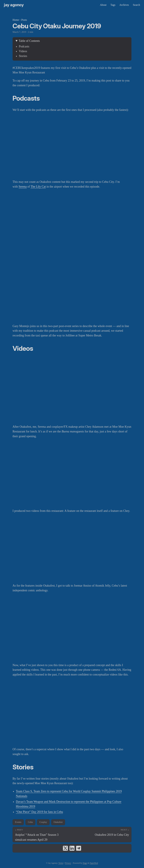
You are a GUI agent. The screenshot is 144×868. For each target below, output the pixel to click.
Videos (23, 51)
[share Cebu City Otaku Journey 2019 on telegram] (79, 848)
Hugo (85, 863)
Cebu (30, 822)
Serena (23, 187)
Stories (23, 56)
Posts (24, 20)
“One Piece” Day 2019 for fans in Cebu (39, 812)
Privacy (68, 863)
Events (18, 822)
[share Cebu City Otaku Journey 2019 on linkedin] (72, 848)
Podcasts (24, 46)
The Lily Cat (38, 187)
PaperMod (94, 863)
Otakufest (58, 822)
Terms (61, 863)
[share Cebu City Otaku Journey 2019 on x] (65, 848)
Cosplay (43, 822)
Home (16, 20)
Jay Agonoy (14, 5)
